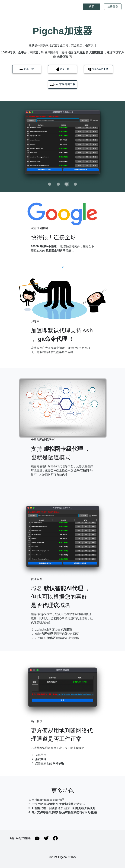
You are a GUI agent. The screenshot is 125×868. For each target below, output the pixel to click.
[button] (27, 69)
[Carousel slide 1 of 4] (50, 184)
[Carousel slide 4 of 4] (75, 184)
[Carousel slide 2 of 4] (58, 184)
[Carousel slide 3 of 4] (67, 184)
